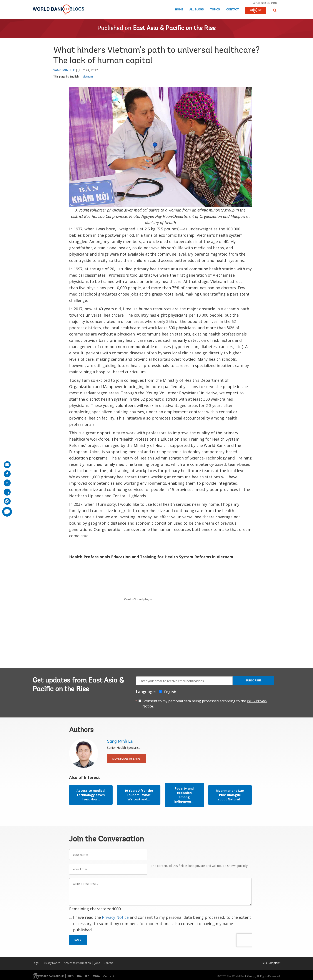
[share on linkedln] (7, 492)
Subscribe (253, 681)
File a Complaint (271, 963)
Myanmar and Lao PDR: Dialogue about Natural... (230, 795)
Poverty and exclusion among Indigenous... (184, 795)
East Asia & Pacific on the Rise (174, 28)
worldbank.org (265, 3)
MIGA (96, 976)
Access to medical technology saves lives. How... (91, 795)
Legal (36, 963)
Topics (215, 10)
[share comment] (7, 512)
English (74, 77)
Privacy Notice (115, 917)
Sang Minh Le (64, 70)
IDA (79, 976)
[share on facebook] (7, 474)
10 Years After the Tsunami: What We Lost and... (139, 795)
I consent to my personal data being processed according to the (205, 704)
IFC (87, 976)
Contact (232, 10)
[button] (275, 10)
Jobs (97, 963)
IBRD (71, 976)
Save (78, 940)
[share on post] (7, 483)
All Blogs (196, 10)
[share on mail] (7, 465)
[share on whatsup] (7, 501)
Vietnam (88, 77)
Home (179, 10)
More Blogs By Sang (126, 759)
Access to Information (77, 963)
